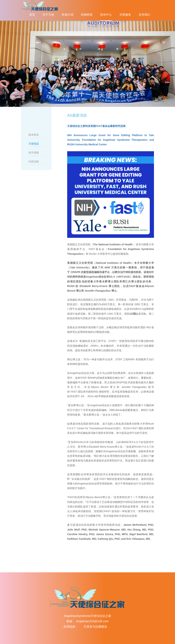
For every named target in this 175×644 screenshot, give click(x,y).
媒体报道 (34, 135)
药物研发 (87, 15)
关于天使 (48, 15)
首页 (32, 15)
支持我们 (144, 15)
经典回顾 (34, 162)
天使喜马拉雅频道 (95, 627)
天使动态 (34, 144)
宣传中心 (106, 15)
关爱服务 (125, 15)
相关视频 (34, 153)
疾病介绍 (68, 15)
